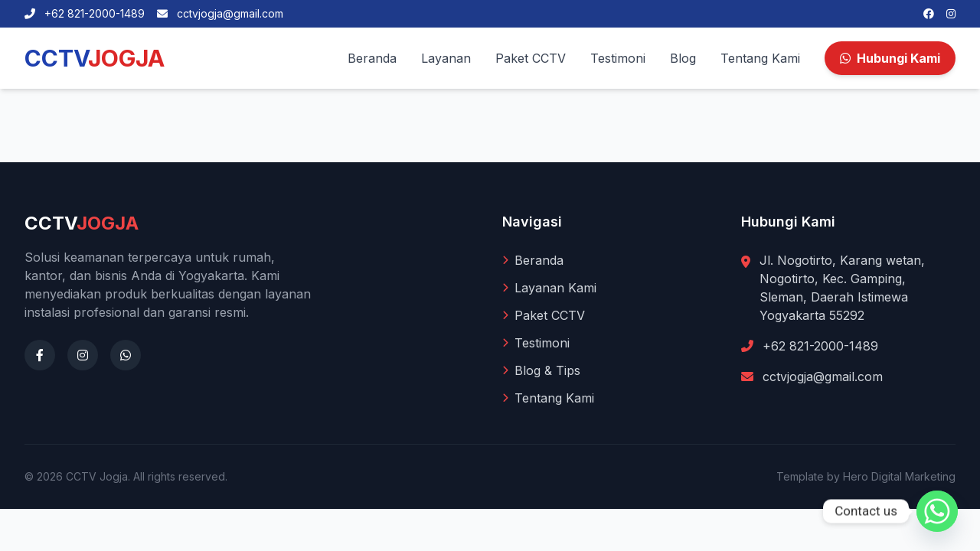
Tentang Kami (760, 58)
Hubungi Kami (890, 58)
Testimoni (618, 58)
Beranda (372, 58)
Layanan (446, 58)
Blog (683, 58)
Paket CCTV (531, 58)
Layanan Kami (549, 288)
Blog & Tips (541, 370)
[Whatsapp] (937, 511)
